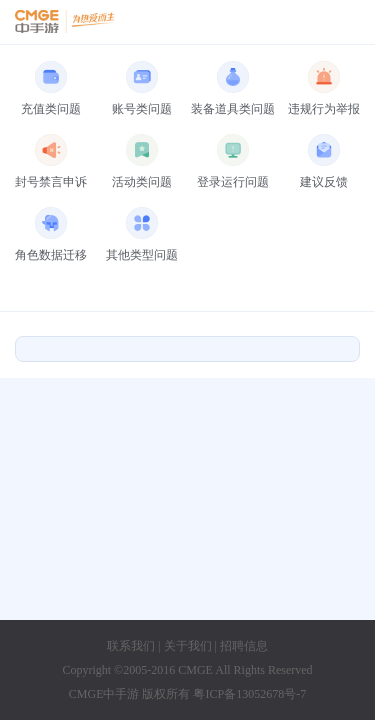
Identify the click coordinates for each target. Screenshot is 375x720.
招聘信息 (244, 646)
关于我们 (188, 646)
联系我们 (131, 646)
